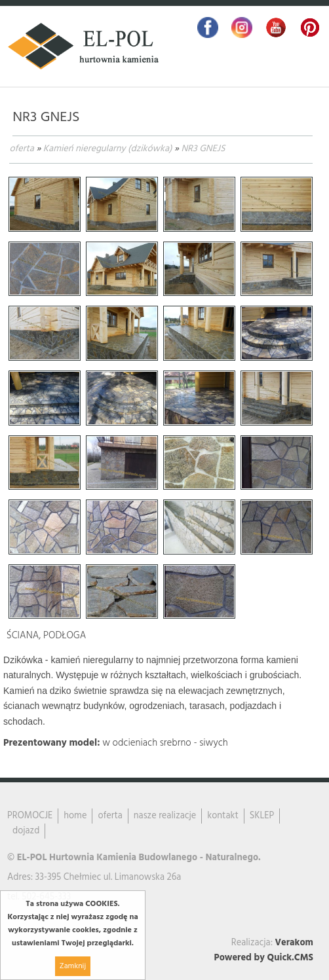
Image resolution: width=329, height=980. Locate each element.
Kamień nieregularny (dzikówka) (108, 149)
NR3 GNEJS (203, 149)
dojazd (26, 831)
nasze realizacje (165, 816)
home (75, 816)
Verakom (294, 943)
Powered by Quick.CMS (264, 958)
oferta (21, 149)
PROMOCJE (30, 816)
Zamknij (73, 966)
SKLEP (262, 816)
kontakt (223, 816)
